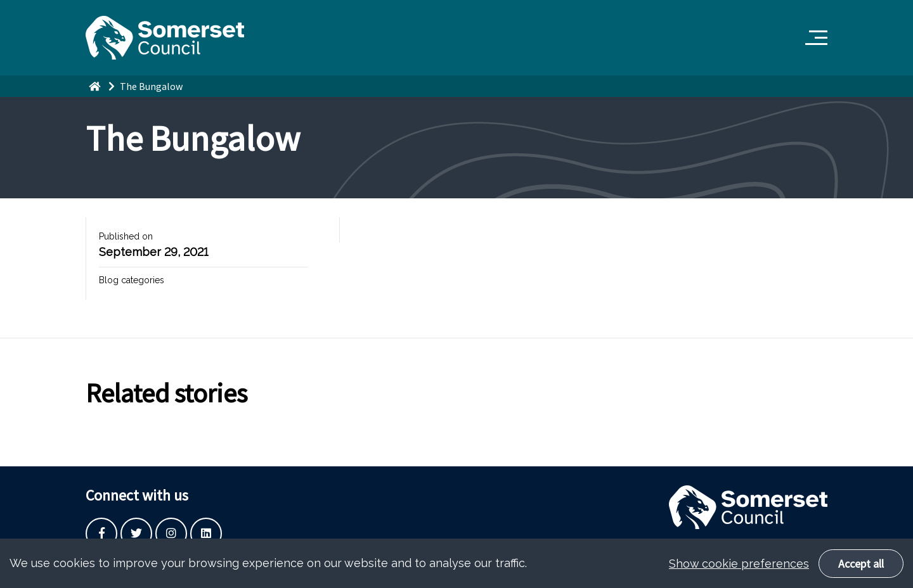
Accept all (861, 567)
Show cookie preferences (739, 567)
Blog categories (132, 280)
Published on (126, 236)
